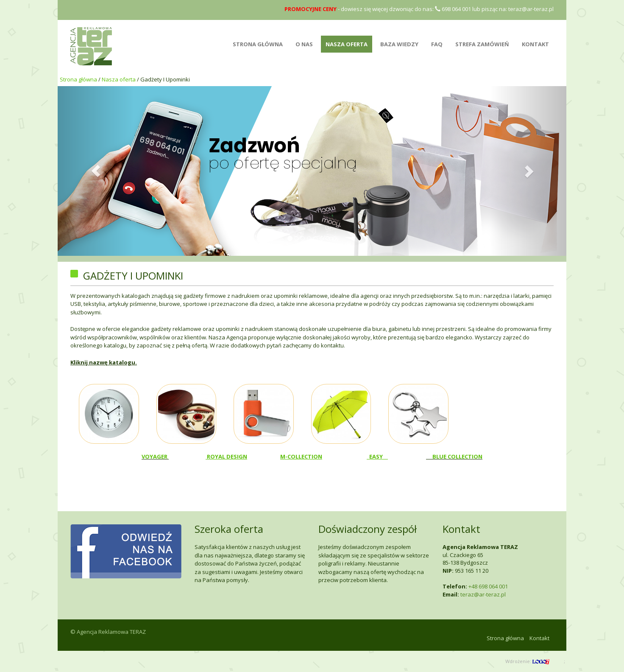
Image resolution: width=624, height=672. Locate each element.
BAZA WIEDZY (399, 44)
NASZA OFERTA (347, 44)
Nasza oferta (119, 79)
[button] (96, 171)
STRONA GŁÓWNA (258, 44)
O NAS (304, 44)
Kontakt (535, 44)
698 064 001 (453, 9)
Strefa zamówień (482, 44)
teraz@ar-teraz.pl (531, 9)
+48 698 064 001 (488, 586)
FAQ (437, 44)
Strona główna (78, 79)
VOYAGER (155, 456)
